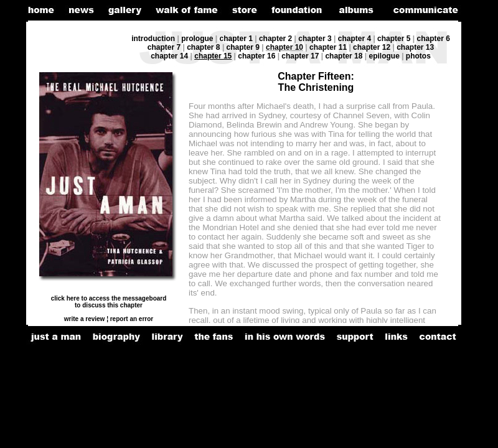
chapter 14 (169, 56)
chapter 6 (433, 39)
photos (418, 56)
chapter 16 (256, 56)
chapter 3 (315, 39)
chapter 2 (275, 39)
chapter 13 (415, 47)
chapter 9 (243, 47)
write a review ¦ (86, 319)
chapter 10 (284, 47)
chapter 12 (372, 47)
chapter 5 (394, 39)
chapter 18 (344, 56)
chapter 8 (203, 47)
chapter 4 (355, 39)
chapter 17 (300, 56)
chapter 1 (236, 39)
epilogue (385, 56)
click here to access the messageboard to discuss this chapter (109, 302)
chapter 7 (164, 47)
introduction (153, 39)
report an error (131, 319)
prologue (197, 39)
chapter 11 (328, 47)
